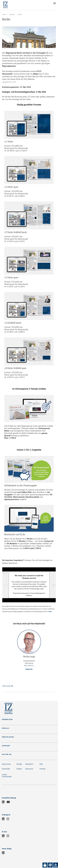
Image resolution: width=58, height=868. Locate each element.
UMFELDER (6, 746)
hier (50, 612)
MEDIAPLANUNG (8, 737)
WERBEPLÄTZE (7, 719)
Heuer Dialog (7, 849)
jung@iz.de (29, 669)
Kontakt (19, 764)
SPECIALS (6, 728)
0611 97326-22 (29, 666)
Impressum (29, 769)
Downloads (6, 769)
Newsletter (29, 764)
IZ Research (6, 815)
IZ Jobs (4, 832)
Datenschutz (6, 764)
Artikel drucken (8, 686)
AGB (41, 764)
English (19, 769)
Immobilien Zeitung (9, 798)
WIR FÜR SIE (7, 754)
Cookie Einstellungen (7, 776)
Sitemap (42, 769)
